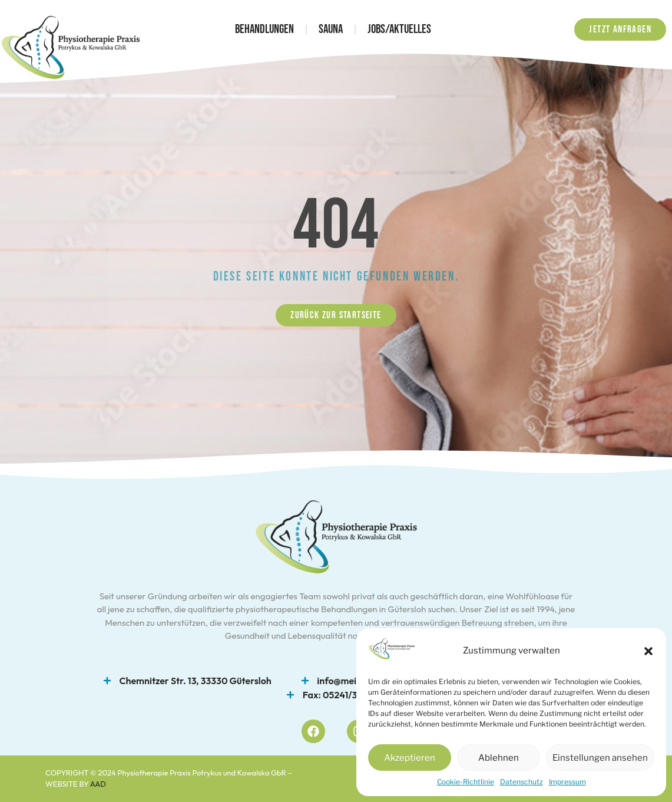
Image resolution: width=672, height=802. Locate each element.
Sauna (331, 29)
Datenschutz (522, 782)
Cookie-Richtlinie (466, 782)
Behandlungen (264, 29)
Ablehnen (499, 758)
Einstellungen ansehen (600, 758)
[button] (648, 651)
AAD (98, 784)
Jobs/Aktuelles (399, 29)
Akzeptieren (410, 758)
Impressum (567, 782)
